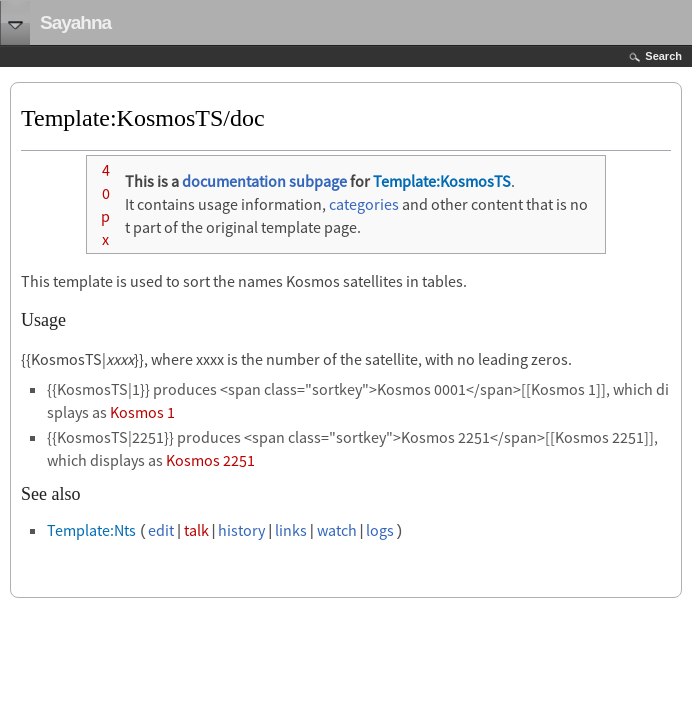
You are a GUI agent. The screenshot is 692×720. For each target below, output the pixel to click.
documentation (234, 181)
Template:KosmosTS (442, 181)
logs (380, 530)
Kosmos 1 (142, 412)
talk (196, 530)
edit (161, 530)
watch (337, 530)
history (241, 530)
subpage (318, 181)
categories (364, 204)
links (291, 530)
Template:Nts (91, 530)
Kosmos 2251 (210, 460)
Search (663, 56)
